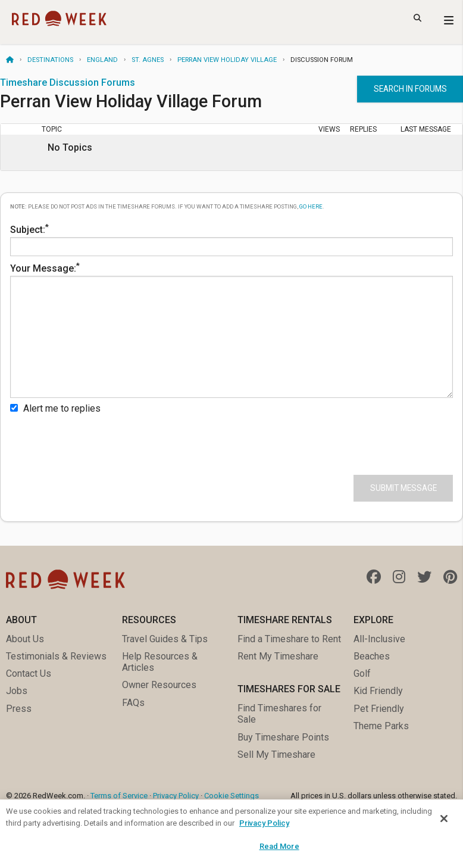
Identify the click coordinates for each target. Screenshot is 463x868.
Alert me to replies (55, 408)
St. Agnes (148, 60)
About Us (25, 639)
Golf (362, 673)
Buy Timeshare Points (283, 737)
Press (19, 709)
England (102, 60)
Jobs (17, 691)
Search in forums (410, 89)
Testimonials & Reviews (56, 656)
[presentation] (101, 442)
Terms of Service (119, 796)
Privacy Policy (176, 796)
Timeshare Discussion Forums (68, 83)
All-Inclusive (379, 639)
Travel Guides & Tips (165, 639)
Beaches (372, 656)
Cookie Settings (232, 796)
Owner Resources (159, 685)
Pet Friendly (379, 709)
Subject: (232, 239)
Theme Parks (381, 726)
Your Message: (232, 329)
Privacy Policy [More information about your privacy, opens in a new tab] (264, 823)
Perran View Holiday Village (227, 60)
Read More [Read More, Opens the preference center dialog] (279, 846)
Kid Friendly (378, 691)
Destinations (50, 60)
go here (311, 206)
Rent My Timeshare (278, 656)
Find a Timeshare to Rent (289, 639)
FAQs (133, 703)
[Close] (444, 819)
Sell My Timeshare (276, 755)
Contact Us (29, 673)
